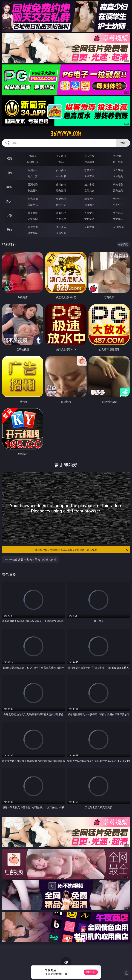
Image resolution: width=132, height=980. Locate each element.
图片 (9, 201)
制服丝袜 (33, 190)
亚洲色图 (61, 199)
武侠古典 (118, 213)
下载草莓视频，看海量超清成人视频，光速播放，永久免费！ (80, 550)
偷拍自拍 (61, 184)
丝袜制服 (61, 176)
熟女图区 (89, 205)
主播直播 (89, 176)
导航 (9, 230)
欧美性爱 (118, 184)
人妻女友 (89, 213)
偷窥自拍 (33, 199)
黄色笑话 (89, 219)
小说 (9, 215)
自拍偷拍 (61, 170)
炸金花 (61, 162)
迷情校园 (33, 219)
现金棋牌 (89, 162)
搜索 (123, 143)
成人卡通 (89, 184)
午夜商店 (61, 227)
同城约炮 (33, 227)
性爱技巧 (118, 219)
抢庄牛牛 (118, 162)
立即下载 (91, 972)
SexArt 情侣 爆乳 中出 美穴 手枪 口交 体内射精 (30, 559)
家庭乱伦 (61, 213)
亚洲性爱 (33, 184)
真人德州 (61, 156)
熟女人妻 (33, 176)
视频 (9, 173)
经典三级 (61, 190)
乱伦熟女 (89, 190)
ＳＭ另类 (118, 176)
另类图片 (118, 205)
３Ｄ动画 (118, 170)
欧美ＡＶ (89, 170)
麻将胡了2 (33, 162)
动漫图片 (118, 199)
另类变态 (118, 190)
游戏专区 (118, 156)
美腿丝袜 (33, 205)
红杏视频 (33, 233)
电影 (9, 187)
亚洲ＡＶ (33, 170)
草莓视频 (89, 227)
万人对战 (89, 156)
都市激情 (33, 213)
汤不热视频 (118, 227)
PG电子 (33, 156)
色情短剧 (61, 233)
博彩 (9, 159)
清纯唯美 (61, 205)
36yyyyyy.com (66, 134)
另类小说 (61, 219)
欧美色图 (89, 199)
